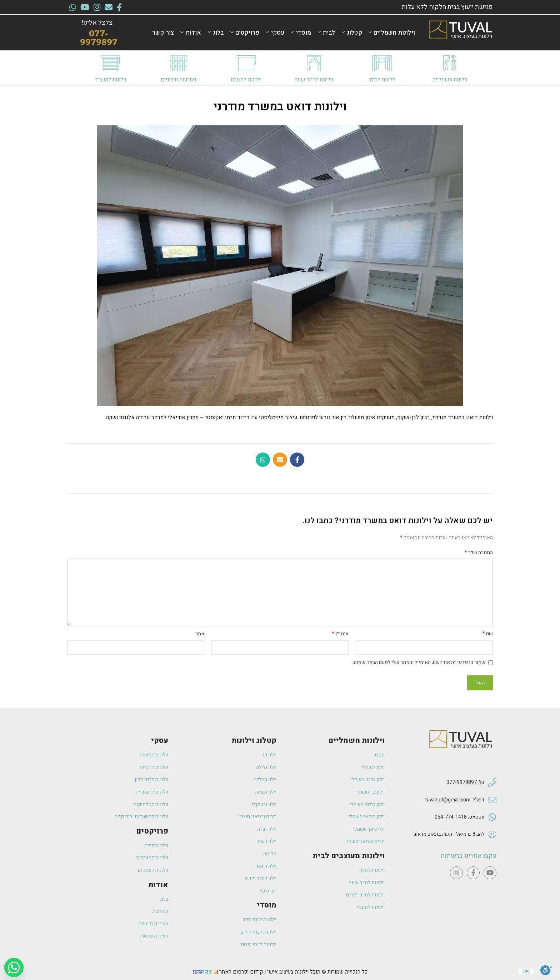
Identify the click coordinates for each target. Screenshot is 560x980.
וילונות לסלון (382, 80)
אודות (158, 885)
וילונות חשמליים (450, 80)
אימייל (340, 634)
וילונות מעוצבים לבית (349, 856)
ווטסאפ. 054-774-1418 (459, 817)
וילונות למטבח (246, 80)
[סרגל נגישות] (547, 970)
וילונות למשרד (111, 80)
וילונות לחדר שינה (314, 80)
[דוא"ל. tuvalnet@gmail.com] (492, 800)
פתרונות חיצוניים (178, 80)
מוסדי (267, 905)
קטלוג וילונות (254, 741)
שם (488, 634)
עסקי (160, 741)
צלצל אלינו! (97, 23)
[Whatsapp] (14, 967)
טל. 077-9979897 (465, 782)
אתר (200, 634)
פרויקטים (152, 831)
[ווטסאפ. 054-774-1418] (492, 817)
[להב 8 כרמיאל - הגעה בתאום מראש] (492, 835)
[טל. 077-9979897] (492, 783)
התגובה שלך (479, 553)
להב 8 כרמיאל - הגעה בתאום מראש (449, 834)
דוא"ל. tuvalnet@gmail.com (455, 800)
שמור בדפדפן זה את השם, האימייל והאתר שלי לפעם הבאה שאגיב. (418, 662)
